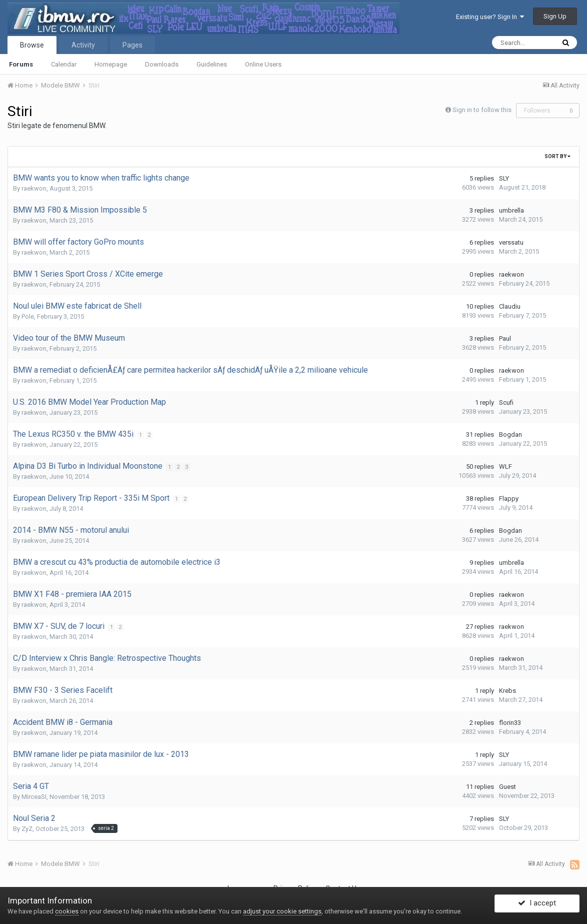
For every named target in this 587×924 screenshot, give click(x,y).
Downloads (162, 64)
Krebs (507, 691)
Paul (505, 338)
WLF (505, 467)
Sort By (557, 156)
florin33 (510, 723)
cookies (67, 911)
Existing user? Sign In (490, 17)
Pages (132, 45)
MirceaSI (34, 797)
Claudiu (510, 306)
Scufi (506, 402)
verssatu (511, 242)
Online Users (263, 64)
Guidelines (212, 64)
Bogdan (510, 434)
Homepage (111, 64)
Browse (32, 45)
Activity (83, 45)
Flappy (509, 499)
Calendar (64, 64)
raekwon (34, 188)
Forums (21, 64)
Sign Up (555, 16)
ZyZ (27, 829)
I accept (537, 905)
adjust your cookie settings (282, 911)
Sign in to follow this (482, 110)
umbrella (511, 210)
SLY (504, 178)
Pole (28, 316)
